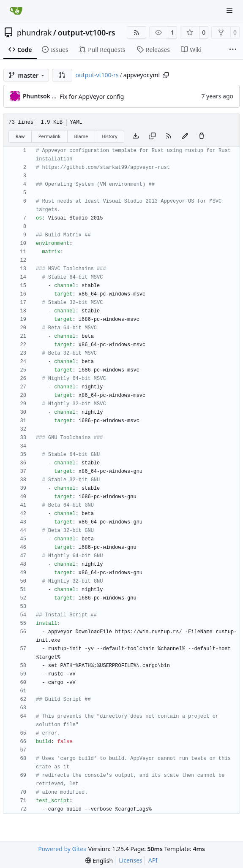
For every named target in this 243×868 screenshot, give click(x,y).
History (110, 136)
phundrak (34, 33)
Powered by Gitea (62, 849)
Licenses (131, 860)
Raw (20, 136)
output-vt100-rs (86, 33)
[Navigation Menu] (230, 10)
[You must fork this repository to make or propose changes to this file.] (185, 136)
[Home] (16, 11)
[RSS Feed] (137, 33)
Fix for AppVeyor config (92, 96)
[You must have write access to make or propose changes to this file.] (202, 136)
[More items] (233, 50)
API (153, 860)
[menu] (99, 861)
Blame (81, 136)
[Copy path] (166, 75)
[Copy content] (152, 136)
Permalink (49, 136)
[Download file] (136, 136)
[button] (62, 75)
